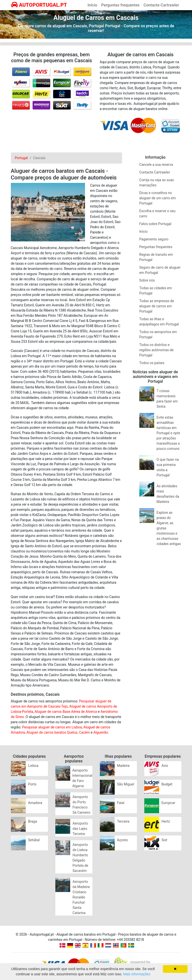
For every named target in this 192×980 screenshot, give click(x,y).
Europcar (169, 803)
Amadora (35, 803)
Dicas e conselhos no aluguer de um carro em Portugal (158, 198)
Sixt (164, 840)
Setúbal (34, 840)
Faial (121, 803)
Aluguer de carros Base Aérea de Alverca (66, 712)
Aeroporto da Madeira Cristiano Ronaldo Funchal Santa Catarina (81, 897)
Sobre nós (147, 280)
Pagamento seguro (154, 239)
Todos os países (152, 363)
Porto (32, 784)
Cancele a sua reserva (156, 165)
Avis (165, 766)
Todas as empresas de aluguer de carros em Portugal (157, 306)
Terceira (123, 821)
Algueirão (101, 732)
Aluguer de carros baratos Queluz (52, 732)
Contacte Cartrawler (161, 5)
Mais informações (137, 974)
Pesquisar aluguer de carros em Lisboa (52, 727)
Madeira (123, 766)
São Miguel (126, 784)
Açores (123, 840)
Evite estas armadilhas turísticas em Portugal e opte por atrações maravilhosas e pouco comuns (168, 433)
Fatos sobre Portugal (155, 224)
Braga (33, 821)
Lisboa (33, 766)
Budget (167, 784)
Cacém (85, 732)
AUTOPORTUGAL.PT (39, 5)
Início (92, 5)
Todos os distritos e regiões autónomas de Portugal (157, 350)
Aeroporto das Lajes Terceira (80, 829)
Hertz (166, 821)
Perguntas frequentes (120, 5)
